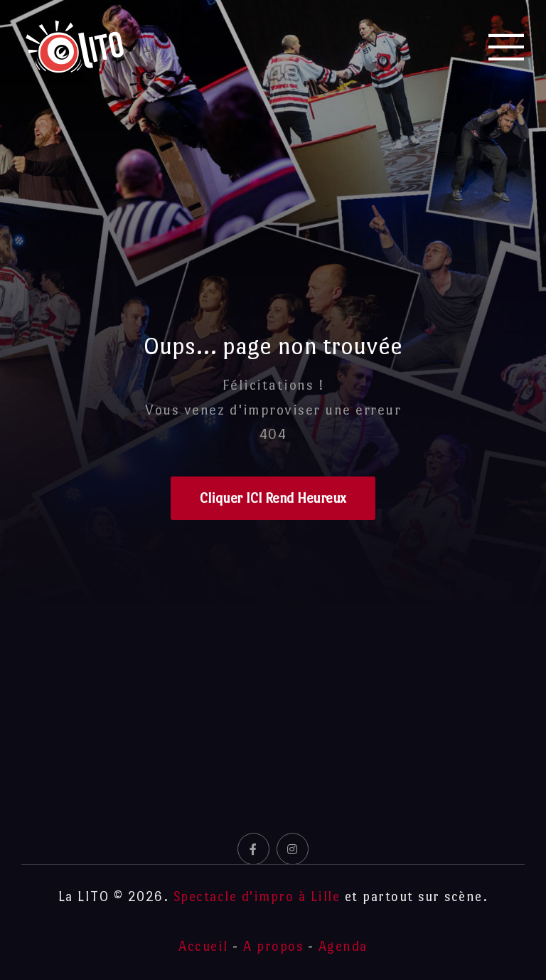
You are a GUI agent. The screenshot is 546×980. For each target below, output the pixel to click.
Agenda (343, 946)
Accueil (203, 946)
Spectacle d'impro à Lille (257, 896)
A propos (273, 946)
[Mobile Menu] (507, 47)
